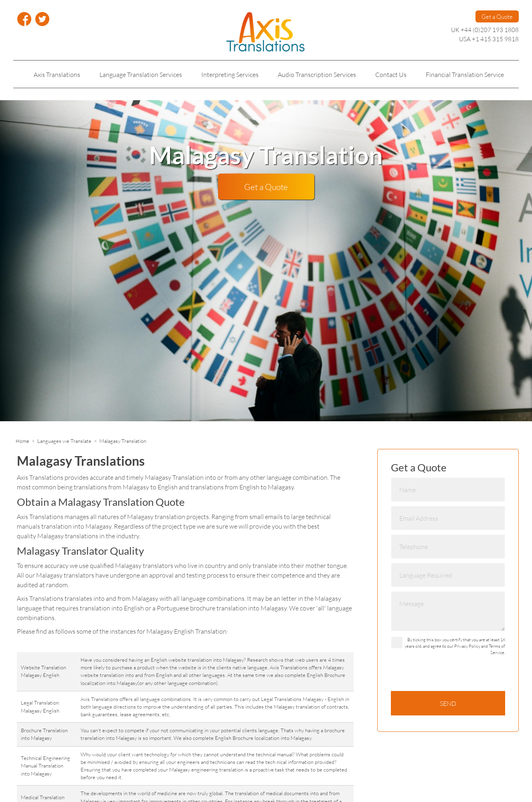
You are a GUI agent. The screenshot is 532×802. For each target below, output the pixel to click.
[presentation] (452, 675)
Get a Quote (497, 16)
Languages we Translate (64, 441)
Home (22, 441)
